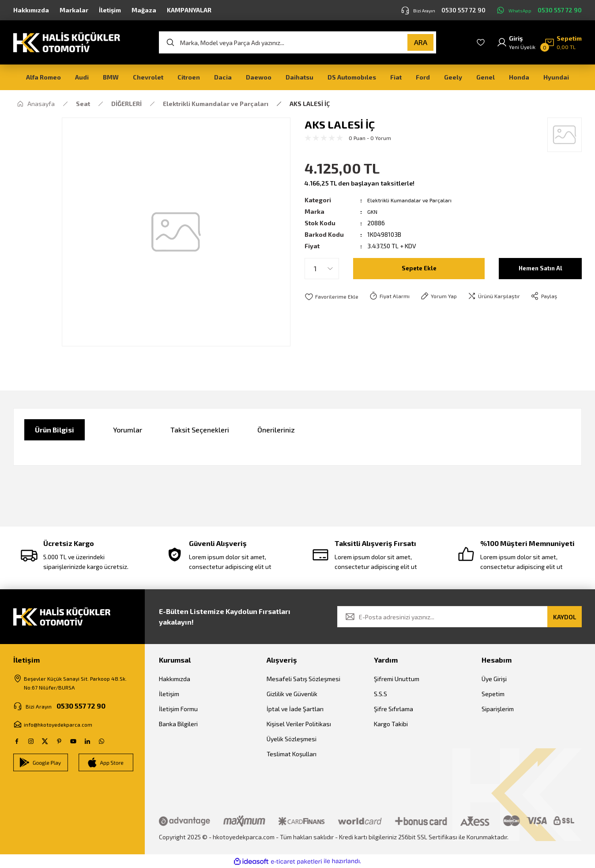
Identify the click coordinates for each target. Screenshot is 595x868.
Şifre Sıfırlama (394, 709)
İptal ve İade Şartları (295, 709)
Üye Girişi (494, 679)
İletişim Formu (178, 709)
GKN (373, 211)
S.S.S (380, 694)
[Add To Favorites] (333, 297)
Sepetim (493, 694)
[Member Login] (516, 42)
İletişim (169, 694)
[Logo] (67, 42)
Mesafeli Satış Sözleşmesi (303, 679)
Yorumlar (128, 430)
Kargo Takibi (391, 724)
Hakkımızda (175, 679)
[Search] (297, 42)
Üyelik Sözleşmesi (292, 739)
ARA (421, 42)
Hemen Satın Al (540, 268)
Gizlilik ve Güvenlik (292, 694)
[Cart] (563, 42)
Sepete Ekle (419, 268)
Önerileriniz (276, 430)
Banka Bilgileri (178, 724)
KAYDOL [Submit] (565, 617)
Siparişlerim (498, 709)
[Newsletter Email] (459, 617)
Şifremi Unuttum (397, 679)
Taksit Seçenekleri (200, 430)
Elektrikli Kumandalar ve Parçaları (414, 200)
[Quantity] (322, 269)
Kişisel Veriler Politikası (299, 724)
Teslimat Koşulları (292, 754)
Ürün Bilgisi (55, 430)
